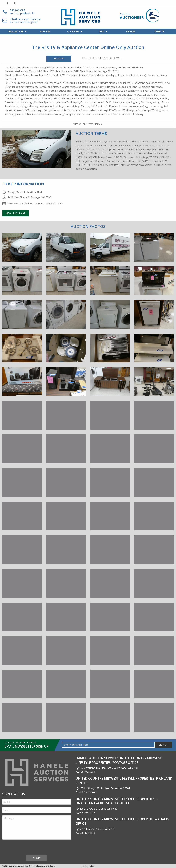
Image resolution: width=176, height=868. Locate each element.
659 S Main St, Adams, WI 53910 (96, 829)
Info (102, 31)
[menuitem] (17, 31)
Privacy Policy (88, 866)
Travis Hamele (94, 124)
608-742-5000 (85, 772)
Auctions (73, 31)
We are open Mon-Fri (22, 12)
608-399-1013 (85, 812)
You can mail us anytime (26, 21)
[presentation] (25, 848)
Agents (159, 31)
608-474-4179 (85, 833)
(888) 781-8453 (86, 792)
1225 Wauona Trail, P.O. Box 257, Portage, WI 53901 (107, 768)
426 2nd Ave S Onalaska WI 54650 (97, 809)
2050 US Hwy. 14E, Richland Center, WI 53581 (103, 788)
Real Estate (16, 31)
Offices (131, 31)
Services (45, 31)
